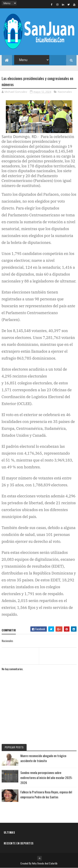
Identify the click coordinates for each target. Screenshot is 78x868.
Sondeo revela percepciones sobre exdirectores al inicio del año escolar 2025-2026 (47, 778)
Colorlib (53, 863)
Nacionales (65, 92)
